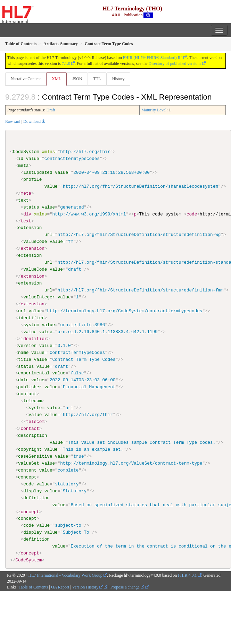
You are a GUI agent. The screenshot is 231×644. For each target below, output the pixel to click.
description (32, 435)
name (23, 352)
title (25, 359)
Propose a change (127, 587)
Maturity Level (154, 110)
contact (27, 394)
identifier (31, 317)
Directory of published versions (175, 63)
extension (30, 228)
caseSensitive (35, 456)
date (23, 380)
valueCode (35, 241)
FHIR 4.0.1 (187, 575)
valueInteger (39, 297)
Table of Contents (33, 587)
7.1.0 (66, 63)
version (27, 345)
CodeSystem (26, 152)
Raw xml (13, 121)
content (27, 470)
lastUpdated (38, 172)
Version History (88, 587)
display (32, 491)
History (118, 79)
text (23, 200)
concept (27, 477)
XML (56, 79)
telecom (32, 401)
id (21, 159)
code (28, 484)
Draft (51, 110)
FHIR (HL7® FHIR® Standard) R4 (153, 58)
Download (32, 121)
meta (23, 166)
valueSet (29, 463)
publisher (30, 387)
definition (36, 498)
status (31, 207)
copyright (30, 449)
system (31, 324)
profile (32, 179)
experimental (34, 373)
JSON (77, 79)
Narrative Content (26, 79)
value (33, 159)
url (48, 235)
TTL (97, 79)
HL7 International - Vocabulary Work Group (65, 575)
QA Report (60, 587)
